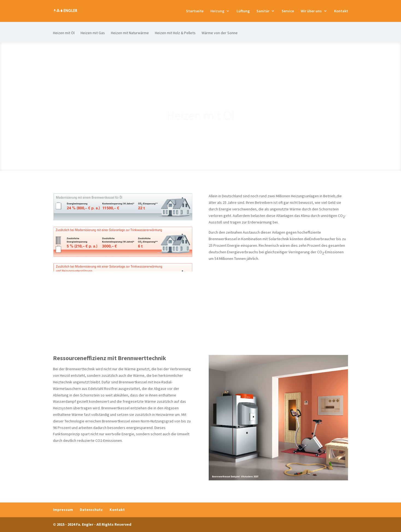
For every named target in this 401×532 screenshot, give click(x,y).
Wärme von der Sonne (220, 33)
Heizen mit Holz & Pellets (175, 33)
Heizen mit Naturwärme (130, 33)
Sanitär (263, 11)
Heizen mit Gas (93, 33)
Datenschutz (91, 510)
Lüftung (243, 11)
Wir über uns (311, 11)
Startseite (195, 11)
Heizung (217, 11)
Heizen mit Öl (64, 33)
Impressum (63, 510)
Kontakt (341, 11)
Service (288, 11)
